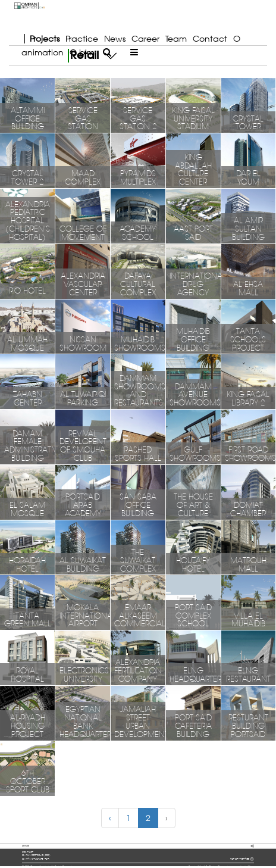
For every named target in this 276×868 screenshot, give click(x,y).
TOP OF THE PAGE (242, 859)
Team (176, 38)
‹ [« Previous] (110, 818)
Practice (82, 38)
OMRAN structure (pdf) (36, 859)
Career (145, 38)
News (115, 38)
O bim (82, 52)
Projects (45, 38)
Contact (210, 38)
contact (28, 852)
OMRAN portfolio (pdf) (36, 855)
